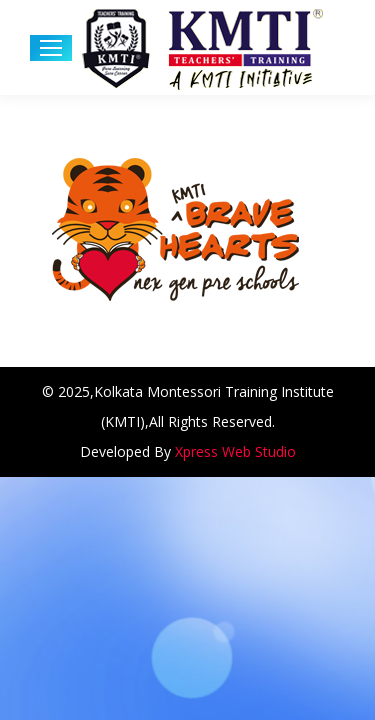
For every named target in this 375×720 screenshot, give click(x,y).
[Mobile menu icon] (51, 48)
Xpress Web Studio (235, 451)
